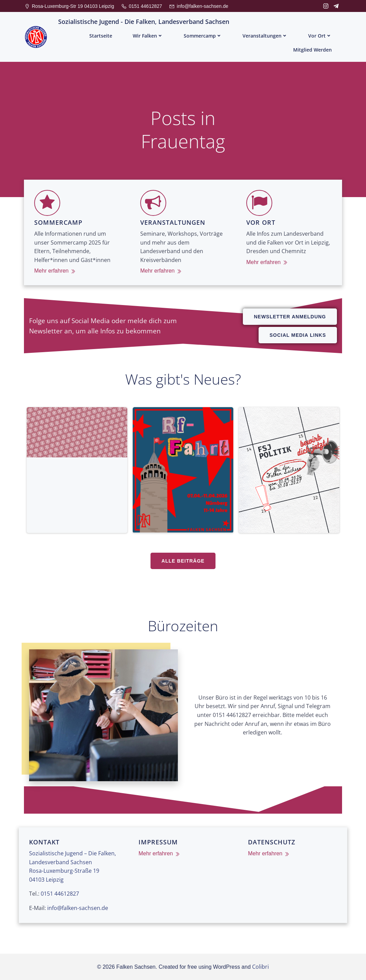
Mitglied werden (312, 50)
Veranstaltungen (265, 36)
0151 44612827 (60, 894)
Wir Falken (148, 36)
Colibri (260, 967)
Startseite (101, 36)
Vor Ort (320, 36)
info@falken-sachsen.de (78, 908)
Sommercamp (203, 36)
